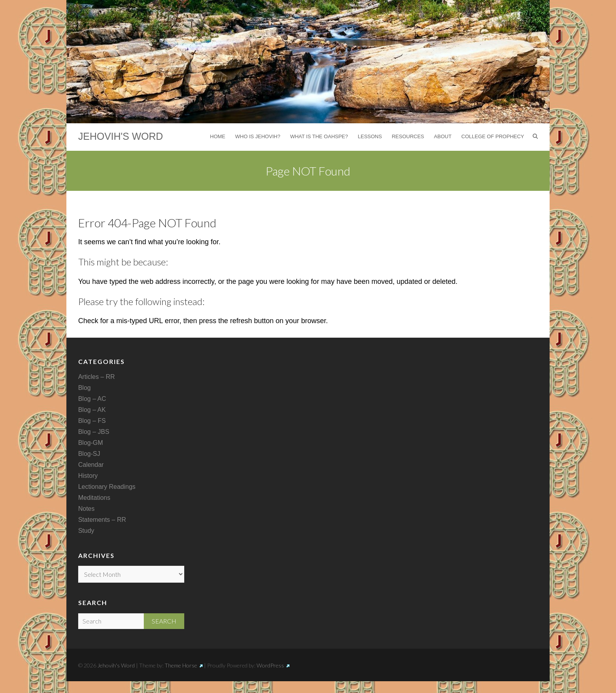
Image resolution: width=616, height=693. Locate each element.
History (88, 476)
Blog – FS (92, 421)
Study (86, 531)
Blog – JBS (94, 432)
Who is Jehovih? (258, 136)
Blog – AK (92, 410)
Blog (84, 388)
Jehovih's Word (121, 136)
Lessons (370, 136)
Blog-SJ (89, 454)
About (443, 136)
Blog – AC (92, 399)
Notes (86, 509)
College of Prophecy (493, 136)
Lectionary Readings (107, 487)
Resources (408, 136)
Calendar (91, 465)
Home (218, 136)
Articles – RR (96, 377)
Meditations (94, 498)
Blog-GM (91, 443)
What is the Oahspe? (319, 136)
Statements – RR (102, 520)
